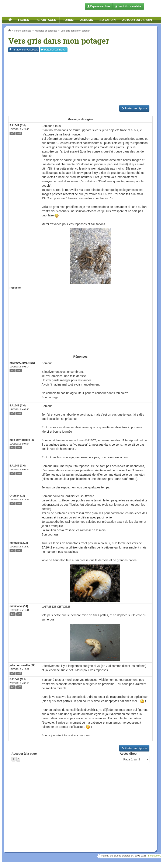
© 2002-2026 (139, 856)
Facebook (24, 50)
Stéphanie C (155, 856)
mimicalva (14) (19, 543)
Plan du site (107, 856)
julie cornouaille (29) (22, 440)
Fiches (23, 20)
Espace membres (99, 6)
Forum (68, 20)
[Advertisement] (80, 79)
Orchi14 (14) (17, 496)
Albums (87, 20)
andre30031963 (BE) (22, 363)
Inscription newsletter (128, 6)
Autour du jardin (137, 20)
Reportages (46, 20)
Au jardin (108, 20)
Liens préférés (123, 856)
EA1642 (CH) (18, 125)
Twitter (54, 50)
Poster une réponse (134, 108)
